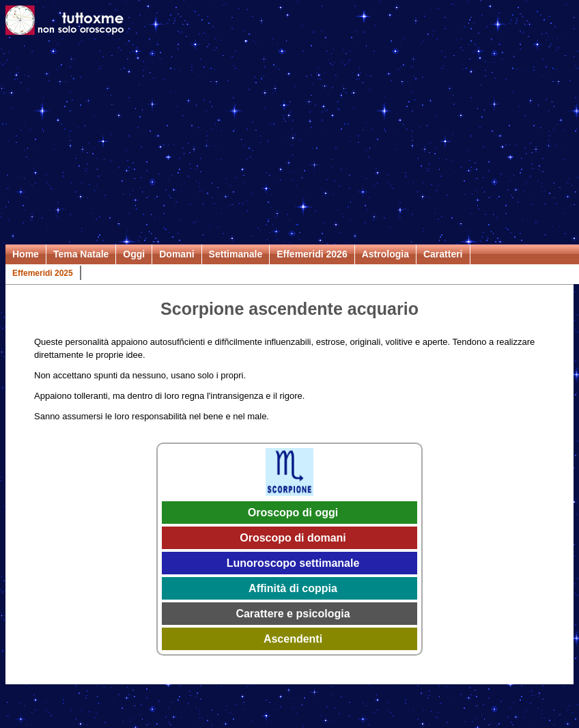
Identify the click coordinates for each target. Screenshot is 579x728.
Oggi (134, 254)
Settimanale (236, 254)
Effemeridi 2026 (312, 254)
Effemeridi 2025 (43, 273)
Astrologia (385, 254)
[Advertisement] (289, 142)
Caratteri (443, 254)
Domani (176, 254)
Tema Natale (81, 254)
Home (26, 254)
